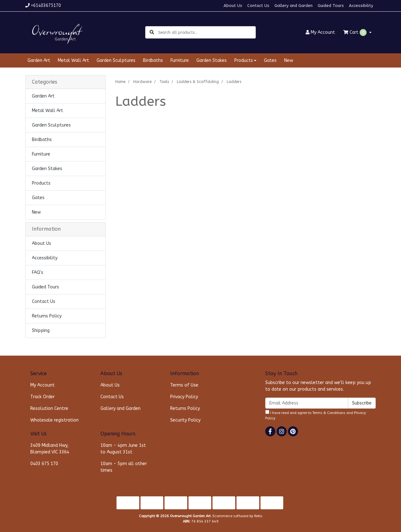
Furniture (180, 60)
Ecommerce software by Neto (237, 516)
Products (41, 183)
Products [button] (244, 60)
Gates (270, 60)
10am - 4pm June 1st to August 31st (123, 449)
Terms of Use (184, 385)
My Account (42, 385)
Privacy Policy (184, 397)
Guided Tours (331, 6)
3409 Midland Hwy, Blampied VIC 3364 (50, 449)
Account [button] (320, 32)
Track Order (42, 397)
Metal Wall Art (73, 60)
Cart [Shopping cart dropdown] (356, 33)
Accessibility (361, 6)
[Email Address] (307, 403)
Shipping (41, 331)
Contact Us (258, 6)
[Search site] (152, 32)
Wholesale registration (54, 420)
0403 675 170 (44, 464)
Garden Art (39, 60)
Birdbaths (153, 60)
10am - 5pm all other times (124, 467)
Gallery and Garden (293, 6)
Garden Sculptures (116, 60)
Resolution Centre (49, 408)
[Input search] (207, 32)
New (289, 60)
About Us (233, 6)
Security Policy (185, 420)
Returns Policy (47, 316)
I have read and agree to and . (316, 415)
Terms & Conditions (329, 413)
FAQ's (38, 272)
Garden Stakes (212, 60)
